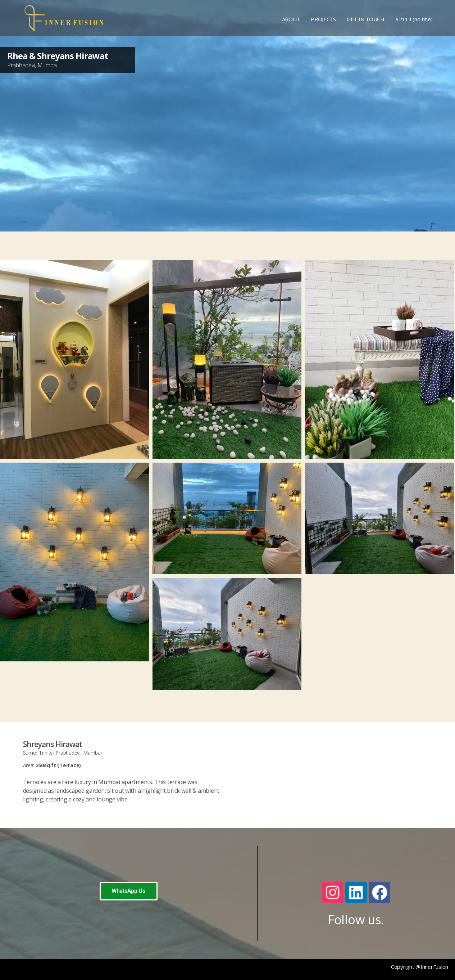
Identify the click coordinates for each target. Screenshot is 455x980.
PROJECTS (323, 19)
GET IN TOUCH (366, 19)
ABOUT (291, 19)
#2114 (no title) (414, 19)
